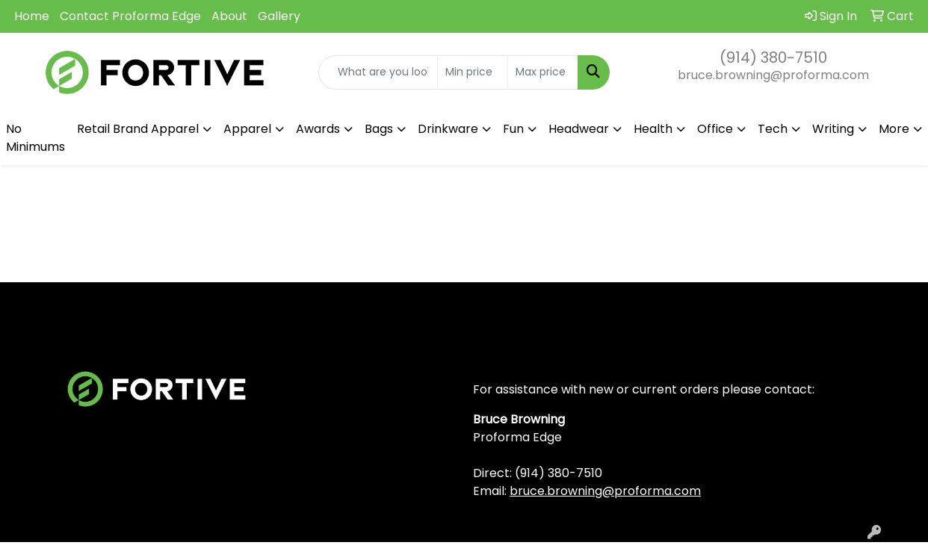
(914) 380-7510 (773, 57)
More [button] (894, 129)
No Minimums (35, 138)
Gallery (279, 16)
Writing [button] (833, 129)
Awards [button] (318, 129)
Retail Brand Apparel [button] (138, 129)
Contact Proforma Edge (130, 16)
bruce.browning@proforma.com (773, 75)
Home (32, 16)
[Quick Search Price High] (543, 72)
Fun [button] (513, 129)
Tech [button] (773, 129)
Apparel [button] (247, 129)
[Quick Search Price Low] (473, 72)
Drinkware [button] (448, 129)
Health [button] (653, 129)
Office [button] (715, 129)
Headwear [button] (579, 129)
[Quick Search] (378, 72)
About (229, 16)
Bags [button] (379, 129)
